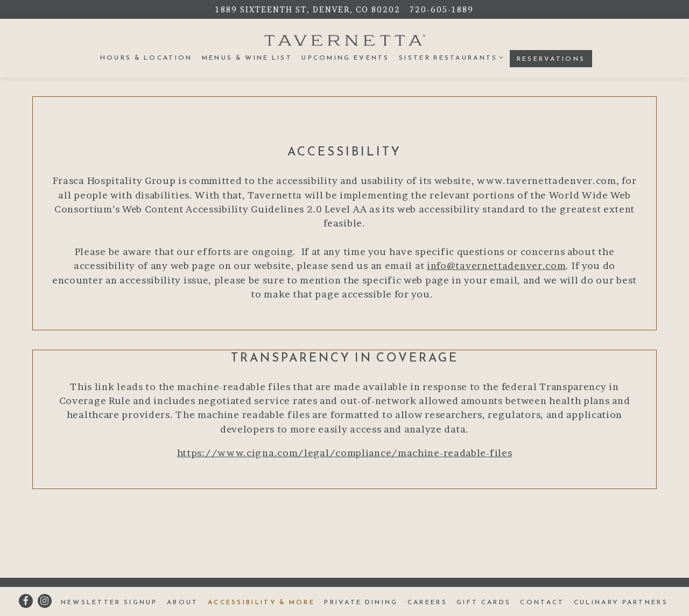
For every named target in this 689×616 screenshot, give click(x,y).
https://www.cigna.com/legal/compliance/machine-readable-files (345, 453)
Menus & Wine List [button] (247, 58)
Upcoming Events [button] (346, 58)
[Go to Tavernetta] (308, 9)
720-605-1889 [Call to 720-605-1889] (442, 9)
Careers (427, 602)
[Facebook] (26, 601)
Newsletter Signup (109, 602)
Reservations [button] (551, 59)
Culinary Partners (621, 602)
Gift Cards (484, 602)
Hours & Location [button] (146, 58)
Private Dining (361, 602)
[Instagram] (45, 601)
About (183, 602)
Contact (542, 602)
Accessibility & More (261, 602)
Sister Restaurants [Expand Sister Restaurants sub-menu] (449, 57)
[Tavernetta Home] (344, 39)
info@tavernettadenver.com (497, 265)
